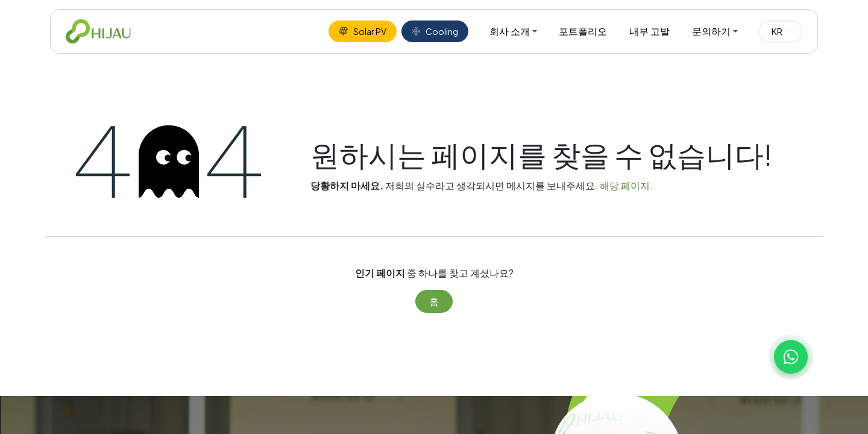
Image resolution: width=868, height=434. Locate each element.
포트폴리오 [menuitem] (583, 31)
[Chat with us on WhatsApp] (791, 357)
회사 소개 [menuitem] (510, 31)
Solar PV (362, 31)
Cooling (435, 31)
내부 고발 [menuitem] (649, 31)
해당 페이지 (625, 185)
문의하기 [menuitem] (711, 31)
